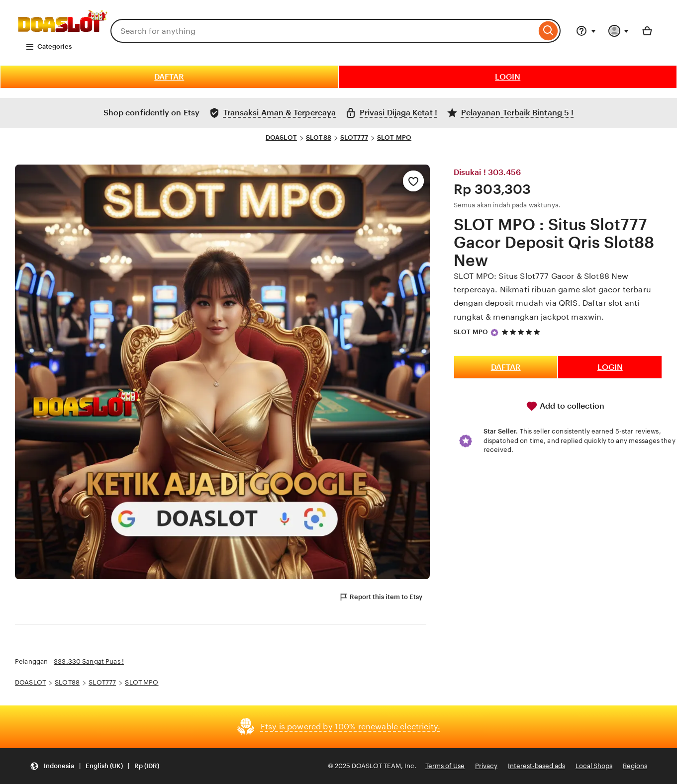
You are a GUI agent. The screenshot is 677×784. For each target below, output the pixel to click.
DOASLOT (281, 137)
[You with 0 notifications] (619, 31)
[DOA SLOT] (63, 33)
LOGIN (508, 77)
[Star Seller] (494, 333)
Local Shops (594, 766)
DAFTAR (169, 77)
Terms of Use (445, 766)
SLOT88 (319, 137)
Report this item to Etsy (381, 597)
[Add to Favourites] (413, 181)
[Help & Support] (586, 31)
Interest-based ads (536, 766)
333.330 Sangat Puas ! (89, 661)
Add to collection (565, 406)
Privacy (486, 766)
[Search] (548, 31)
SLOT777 (354, 137)
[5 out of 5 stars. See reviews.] (522, 332)
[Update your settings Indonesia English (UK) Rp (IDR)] (95, 766)
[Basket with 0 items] (647, 31)
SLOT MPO (394, 137)
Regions (635, 766)
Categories (48, 47)
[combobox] (323, 31)
